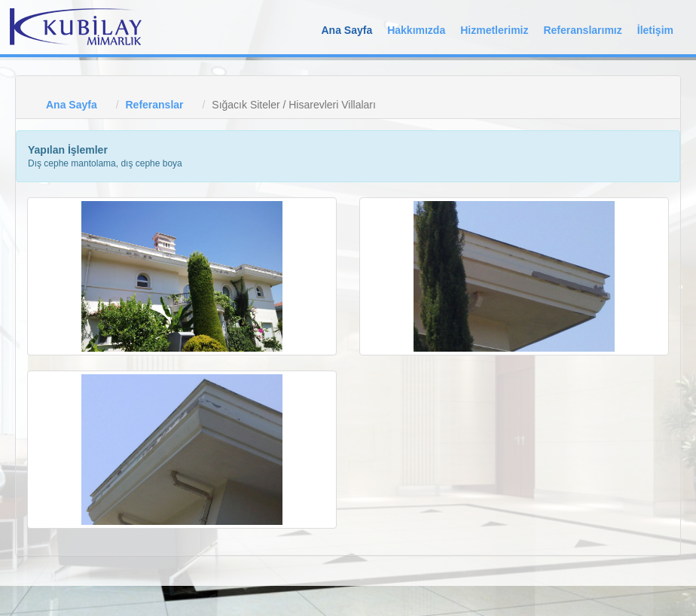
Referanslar (154, 105)
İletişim (655, 30)
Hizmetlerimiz (494, 30)
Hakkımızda (416, 30)
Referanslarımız (582, 30)
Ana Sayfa (346, 30)
